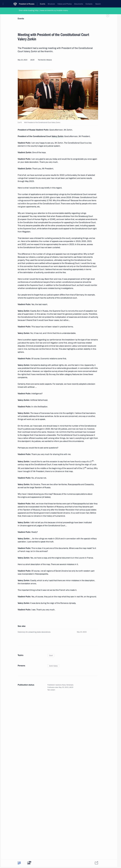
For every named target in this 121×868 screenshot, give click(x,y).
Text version (51, 690)
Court (51, 655)
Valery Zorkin (58, 136)
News (64, 685)
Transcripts (70, 685)
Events (21, 19)
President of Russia (27, 3)
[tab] (19, 863)
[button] (4, 4)
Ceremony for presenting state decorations (34, 632)
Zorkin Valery (53, 666)
